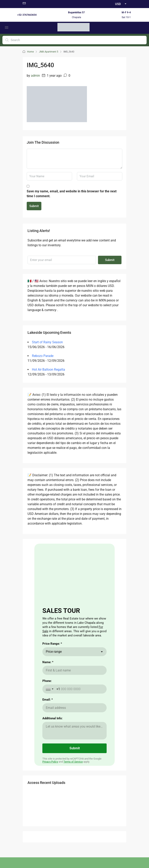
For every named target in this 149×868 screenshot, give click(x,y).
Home (30, 52)
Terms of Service (73, 762)
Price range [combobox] (54, 652)
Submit (34, 206)
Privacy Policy (50, 762)
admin (35, 76)
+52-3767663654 (27, 15)
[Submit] (74, 748)
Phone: (47, 681)
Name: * (48, 662)
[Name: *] (74, 670)
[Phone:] (80, 689)
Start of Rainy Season (47, 342)
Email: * (48, 700)
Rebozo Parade (43, 356)
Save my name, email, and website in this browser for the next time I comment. (72, 194)
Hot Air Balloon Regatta (48, 370)
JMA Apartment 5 (49, 52)
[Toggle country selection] (50, 689)
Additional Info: (52, 718)
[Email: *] (74, 708)
